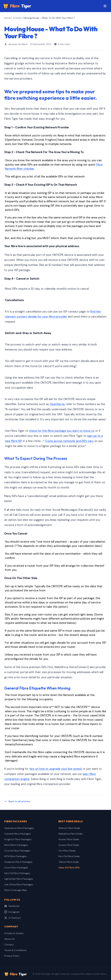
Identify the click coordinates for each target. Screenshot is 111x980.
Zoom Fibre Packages (16, 868)
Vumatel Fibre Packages (18, 834)
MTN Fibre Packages (15, 856)
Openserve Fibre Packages (19, 828)
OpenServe (57, 404)
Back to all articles (17, 801)
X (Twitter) (12, 918)
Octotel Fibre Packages (17, 851)
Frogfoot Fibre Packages (18, 839)
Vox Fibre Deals (67, 851)
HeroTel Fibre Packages (17, 873)
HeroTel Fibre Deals (69, 856)
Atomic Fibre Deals (69, 839)
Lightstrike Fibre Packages (19, 879)
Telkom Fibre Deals (69, 862)
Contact (9, 945)
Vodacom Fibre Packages (18, 862)
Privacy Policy (12, 956)
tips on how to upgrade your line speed (55, 769)
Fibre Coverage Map (16, 890)
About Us (10, 939)
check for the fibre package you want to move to (62, 431)
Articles (17, 18)
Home (7, 18)
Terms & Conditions (15, 950)
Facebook (12, 906)
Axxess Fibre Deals (69, 845)
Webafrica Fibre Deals (70, 834)
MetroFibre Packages (16, 845)
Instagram (12, 912)
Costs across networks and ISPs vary (69, 441)
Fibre (17, 6)
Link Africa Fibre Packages (19, 884)
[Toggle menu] (105, 6)
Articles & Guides (14, 933)
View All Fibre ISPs (69, 868)
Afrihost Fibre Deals (69, 828)
